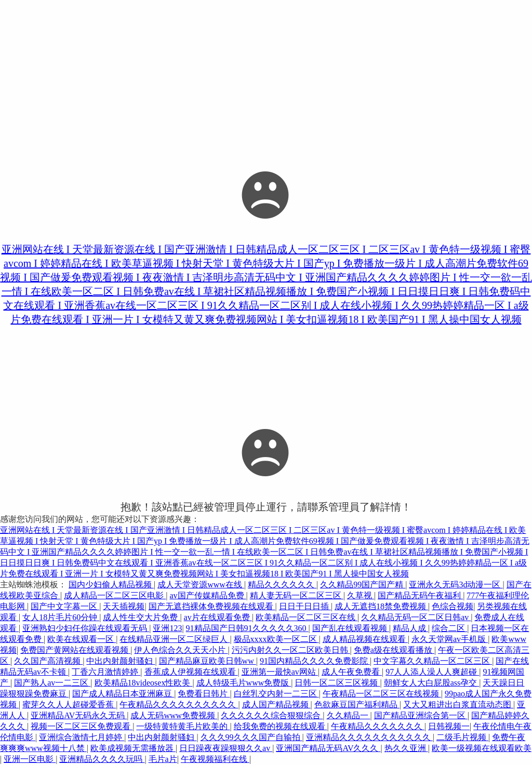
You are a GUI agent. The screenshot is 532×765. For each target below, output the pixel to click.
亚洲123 (167, 628)
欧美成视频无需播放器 (133, 748)
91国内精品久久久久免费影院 (315, 661)
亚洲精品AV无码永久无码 (79, 715)
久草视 (361, 595)
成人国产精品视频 (276, 704)
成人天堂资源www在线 (201, 585)
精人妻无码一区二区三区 (297, 595)
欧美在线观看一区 (82, 639)
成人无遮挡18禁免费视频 (381, 606)
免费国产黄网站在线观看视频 (75, 650)
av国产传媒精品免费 (208, 595)
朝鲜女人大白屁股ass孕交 (432, 683)
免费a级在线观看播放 (394, 650)
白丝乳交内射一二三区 (276, 694)
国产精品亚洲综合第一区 (421, 715)
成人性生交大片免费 (141, 617)
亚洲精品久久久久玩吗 (102, 759)
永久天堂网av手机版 (450, 639)
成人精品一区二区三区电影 (115, 595)
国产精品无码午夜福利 (420, 595)
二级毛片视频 (462, 737)
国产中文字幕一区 (65, 606)
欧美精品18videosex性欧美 (144, 683)
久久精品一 (349, 715)
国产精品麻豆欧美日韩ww (208, 661)
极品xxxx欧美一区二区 (276, 639)
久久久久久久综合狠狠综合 (272, 715)
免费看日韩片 (204, 694)
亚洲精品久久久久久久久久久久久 (369, 737)
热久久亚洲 (406, 748)
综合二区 (449, 628)
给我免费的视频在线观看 (281, 726)
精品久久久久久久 (282, 585)
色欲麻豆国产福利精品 (357, 704)
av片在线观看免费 (218, 617)
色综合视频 (453, 606)
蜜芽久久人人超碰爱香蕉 (69, 704)
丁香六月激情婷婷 (106, 672)
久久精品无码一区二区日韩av (416, 617)
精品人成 (410, 628)
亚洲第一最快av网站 (280, 672)
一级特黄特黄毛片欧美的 (183, 726)
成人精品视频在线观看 (365, 639)
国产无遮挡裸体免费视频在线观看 (212, 606)
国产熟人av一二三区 (52, 683)
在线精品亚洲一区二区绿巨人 (175, 639)
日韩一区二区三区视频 (337, 683)
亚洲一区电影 (30, 759)
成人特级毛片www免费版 (244, 683)
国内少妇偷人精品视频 (111, 585)
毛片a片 (163, 759)
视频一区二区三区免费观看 (82, 726)
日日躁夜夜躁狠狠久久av (226, 748)
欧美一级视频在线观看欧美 (482, 748)
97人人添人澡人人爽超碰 (432, 672)
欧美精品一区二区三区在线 (307, 617)
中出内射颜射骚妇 (121, 661)
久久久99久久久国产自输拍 (251, 737)
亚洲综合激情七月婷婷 (82, 737)
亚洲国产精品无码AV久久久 (328, 748)
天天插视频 (124, 606)
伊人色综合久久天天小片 (181, 650)
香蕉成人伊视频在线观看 (191, 672)
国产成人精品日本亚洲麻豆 (123, 694)
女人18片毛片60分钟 (61, 617)
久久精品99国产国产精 (363, 585)
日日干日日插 (305, 606)
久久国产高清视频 (48, 661)
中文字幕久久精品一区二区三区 (433, 661)
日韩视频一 (449, 726)
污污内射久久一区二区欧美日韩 (291, 650)
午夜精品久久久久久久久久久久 (179, 704)
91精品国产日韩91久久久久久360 (247, 628)
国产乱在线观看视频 (351, 628)
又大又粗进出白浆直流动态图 (458, 704)
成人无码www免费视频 (174, 715)
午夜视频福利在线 (215, 759)
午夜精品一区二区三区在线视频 (382, 694)
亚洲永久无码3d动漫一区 (456, 585)
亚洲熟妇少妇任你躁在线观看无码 (86, 628)
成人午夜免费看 (352, 672)
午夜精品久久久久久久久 (378, 726)
